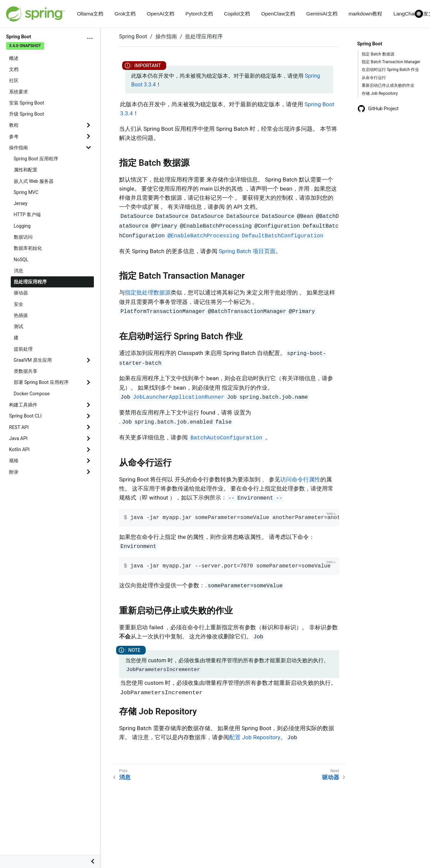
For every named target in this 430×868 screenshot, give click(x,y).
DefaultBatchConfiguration (283, 236)
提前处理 (23, 349)
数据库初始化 (28, 248)
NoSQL (21, 260)
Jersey (21, 203)
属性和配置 (26, 170)
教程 (14, 125)
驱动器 (21, 293)
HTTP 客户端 (27, 214)
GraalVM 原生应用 (33, 360)
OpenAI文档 (160, 14)
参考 (14, 136)
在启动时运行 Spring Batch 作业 (390, 70)
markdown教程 (365, 14)
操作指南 (19, 148)
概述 (14, 58)
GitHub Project (378, 109)
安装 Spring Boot (27, 103)
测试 (19, 326)
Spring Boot (133, 36)
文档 (14, 69)
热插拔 (21, 315)
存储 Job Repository (380, 93)
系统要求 (19, 92)
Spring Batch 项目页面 (247, 251)
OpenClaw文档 (278, 14)
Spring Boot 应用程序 (36, 159)
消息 (19, 271)
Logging (22, 226)
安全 (19, 304)
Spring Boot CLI (25, 416)
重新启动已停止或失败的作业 (388, 85)
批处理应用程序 (30, 282)
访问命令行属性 (300, 479)
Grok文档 (125, 14)
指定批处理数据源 (148, 292)
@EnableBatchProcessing (203, 236)
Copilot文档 (237, 14)
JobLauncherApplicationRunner (178, 397)
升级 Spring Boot (27, 114)
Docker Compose (32, 394)
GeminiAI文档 (322, 14)
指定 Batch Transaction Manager (391, 62)
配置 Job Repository (255, 737)
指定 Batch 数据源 (378, 54)
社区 (14, 80)
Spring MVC (26, 192)
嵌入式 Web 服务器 (34, 181)
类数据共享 (26, 371)
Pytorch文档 (199, 14)
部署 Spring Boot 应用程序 (41, 382)
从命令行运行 (374, 78)
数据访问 (23, 237)
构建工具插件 (23, 405)
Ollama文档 (90, 14)
